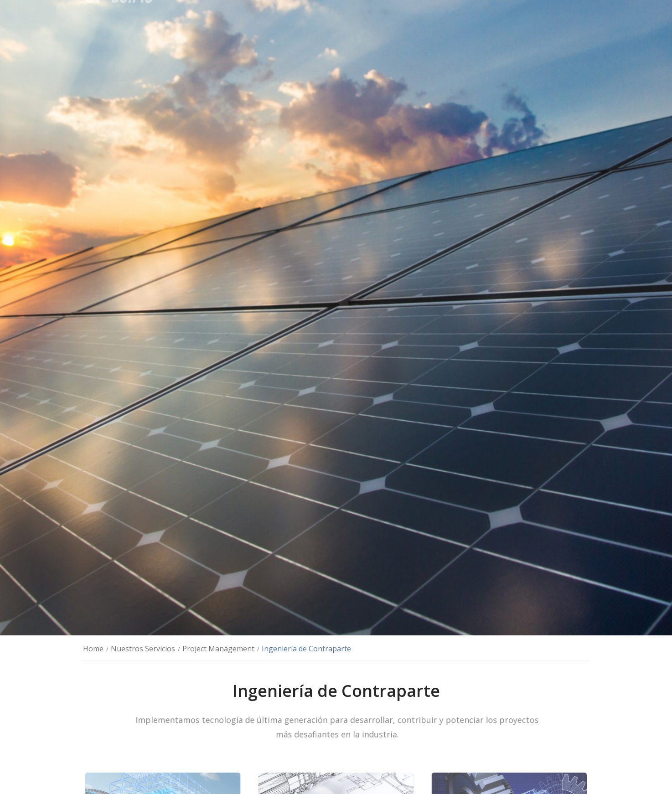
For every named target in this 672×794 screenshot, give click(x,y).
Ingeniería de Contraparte (306, 649)
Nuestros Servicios (143, 649)
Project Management (218, 649)
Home (93, 649)
